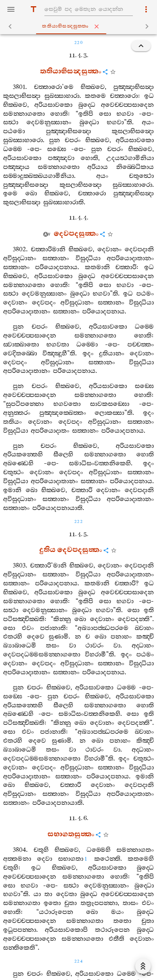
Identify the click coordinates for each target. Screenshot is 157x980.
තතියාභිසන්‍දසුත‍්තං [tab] (80, 26)
